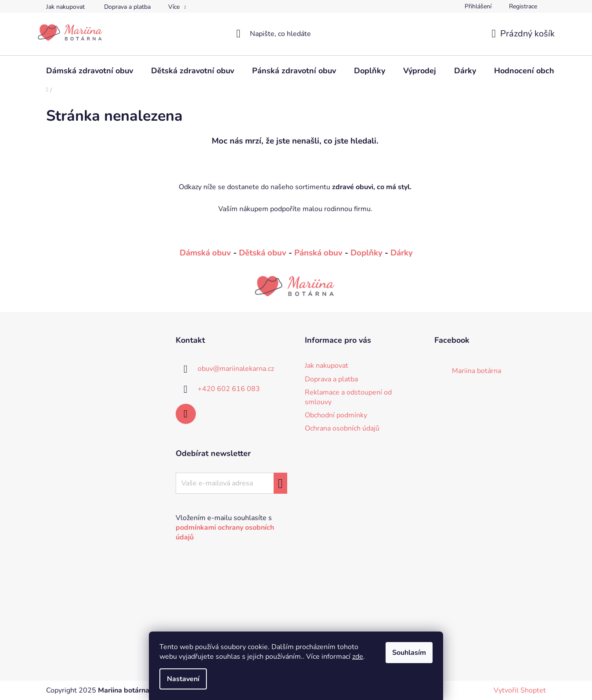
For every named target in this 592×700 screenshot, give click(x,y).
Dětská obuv (263, 253)
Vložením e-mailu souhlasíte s (225, 528)
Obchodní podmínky (336, 415)
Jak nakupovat (65, 7)
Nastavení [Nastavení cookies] (183, 679)
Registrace (523, 6)
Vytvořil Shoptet (520, 690)
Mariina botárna (476, 371)
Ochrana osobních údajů (342, 428)
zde (358, 657)
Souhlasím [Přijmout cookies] (409, 653)
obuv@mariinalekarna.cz (236, 369)
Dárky (402, 253)
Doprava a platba (127, 7)
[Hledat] (296, 34)
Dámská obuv (205, 253)
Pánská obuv (318, 253)
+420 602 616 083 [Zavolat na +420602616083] (229, 389)
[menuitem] (90, 71)
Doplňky (366, 253)
